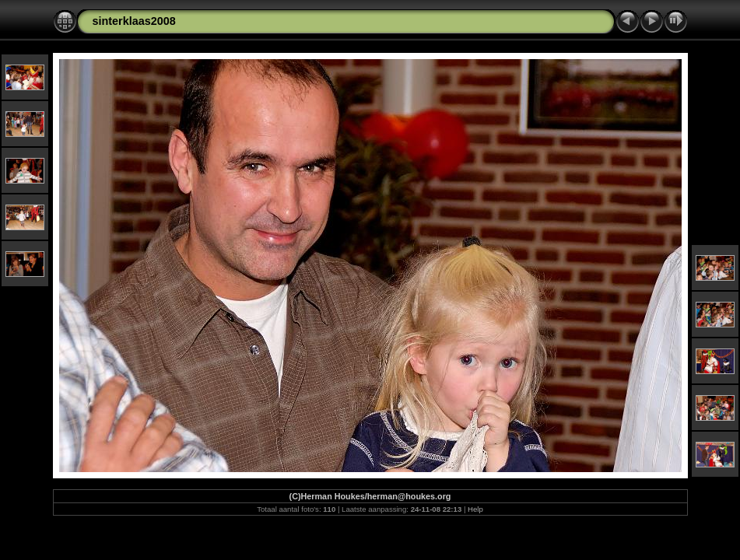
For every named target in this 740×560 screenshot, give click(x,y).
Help (475, 509)
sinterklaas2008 (134, 21)
